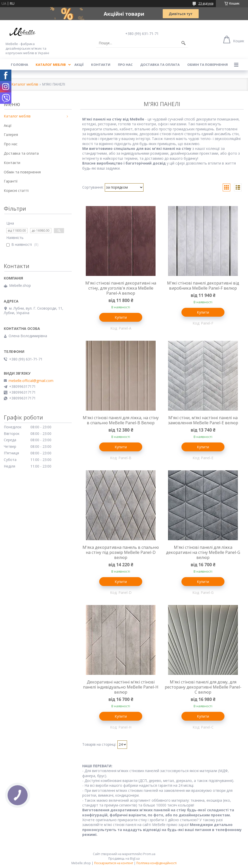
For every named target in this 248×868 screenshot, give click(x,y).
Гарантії (11, 181)
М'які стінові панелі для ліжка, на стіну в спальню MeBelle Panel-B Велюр (121, 420)
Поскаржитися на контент (114, 863)
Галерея (11, 135)
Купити (121, 317)
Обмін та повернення (208, 65)
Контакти (101, 65)
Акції (79, 65)
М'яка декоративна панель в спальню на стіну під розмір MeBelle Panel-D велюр (121, 552)
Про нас (125, 65)
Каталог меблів (51, 65)
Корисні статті (16, 190)
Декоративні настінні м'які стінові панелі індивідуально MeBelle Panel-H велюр (121, 687)
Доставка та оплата (160, 65)
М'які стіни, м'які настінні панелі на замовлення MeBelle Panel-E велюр (203, 420)
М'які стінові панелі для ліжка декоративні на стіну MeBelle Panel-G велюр (203, 552)
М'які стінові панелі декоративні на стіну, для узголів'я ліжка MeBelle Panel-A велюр (121, 288)
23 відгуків (206, 3)
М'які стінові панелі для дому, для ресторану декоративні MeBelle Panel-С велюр (203, 687)
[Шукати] (183, 43)
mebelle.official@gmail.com (31, 381)
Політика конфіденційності (157, 863)
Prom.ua (149, 854)
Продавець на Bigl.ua (124, 859)
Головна (19, 65)
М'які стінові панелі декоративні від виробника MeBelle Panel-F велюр (203, 286)
